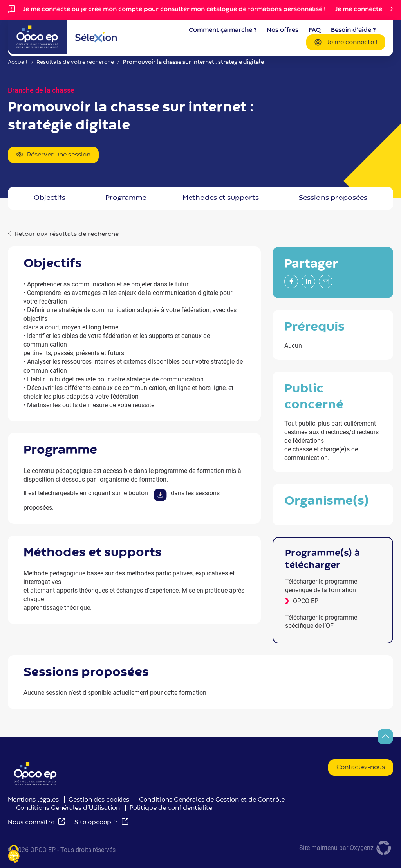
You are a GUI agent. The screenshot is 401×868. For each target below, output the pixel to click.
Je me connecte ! (346, 43)
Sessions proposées (333, 198)
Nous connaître (31, 823)
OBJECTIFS (50, 198)
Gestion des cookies (99, 800)
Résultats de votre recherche (75, 62)
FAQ (315, 30)
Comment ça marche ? (223, 30)
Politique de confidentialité (171, 808)
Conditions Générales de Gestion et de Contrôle (212, 800)
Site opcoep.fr (96, 823)
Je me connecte (359, 9)
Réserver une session (53, 155)
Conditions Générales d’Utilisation (68, 808)
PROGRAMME (126, 198)
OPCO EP (306, 601)
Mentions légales (33, 800)
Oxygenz (371, 848)
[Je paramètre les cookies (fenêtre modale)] (14, 855)
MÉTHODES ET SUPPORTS (221, 198)
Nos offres (283, 30)
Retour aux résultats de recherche (67, 234)
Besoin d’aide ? (353, 30)
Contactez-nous (361, 767)
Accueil (18, 62)
